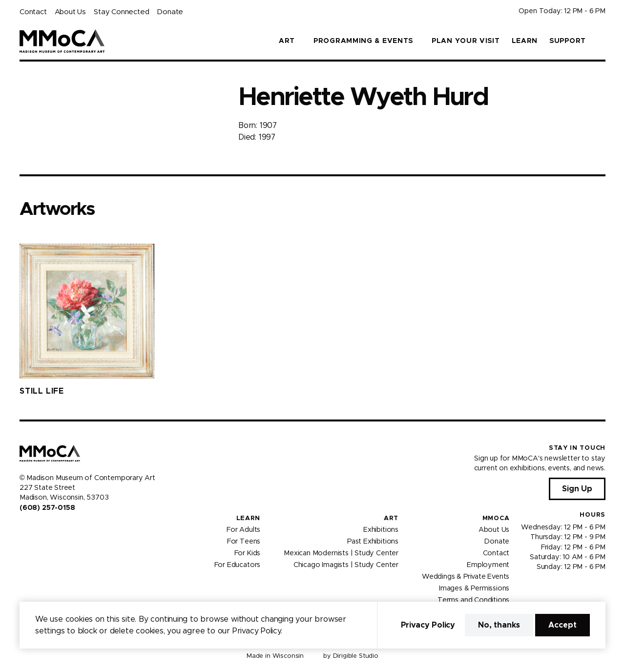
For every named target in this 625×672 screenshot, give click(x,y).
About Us (70, 12)
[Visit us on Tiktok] (59, 528)
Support (568, 41)
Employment (488, 565)
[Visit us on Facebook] (23, 528)
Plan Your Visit (466, 41)
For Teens (244, 542)
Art (391, 518)
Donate (170, 12)
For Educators (238, 565)
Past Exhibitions (373, 542)
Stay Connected (121, 12)
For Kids (248, 553)
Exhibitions (381, 530)
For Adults (243, 530)
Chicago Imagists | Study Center (346, 565)
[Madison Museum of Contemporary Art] (62, 41)
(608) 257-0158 (47, 508)
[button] (602, 41)
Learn (525, 41)
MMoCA (496, 518)
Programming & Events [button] (363, 41)
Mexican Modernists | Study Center (341, 553)
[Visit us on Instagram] (35, 528)
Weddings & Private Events (466, 577)
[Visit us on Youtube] (47, 528)
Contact (33, 12)
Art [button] (287, 41)
